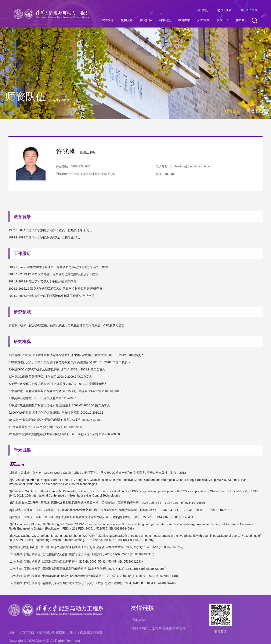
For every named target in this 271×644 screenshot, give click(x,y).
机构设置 (127, 22)
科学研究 (165, 22)
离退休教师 (256, 111)
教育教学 (184, 22)
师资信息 (233, 111)
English (227, 12)
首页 (205, 12)
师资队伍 (146, 22)
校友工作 (223, 22)
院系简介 (108, 22)
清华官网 (252, 12)
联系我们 (242, 22)
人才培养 (203, 22)
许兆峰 (66, 154)
